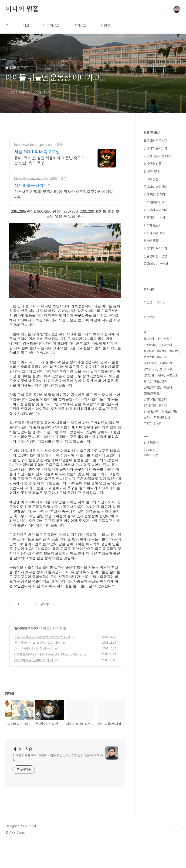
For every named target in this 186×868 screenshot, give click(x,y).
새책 (159, 339)
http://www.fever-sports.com (34, 145)
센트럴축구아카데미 (33, 185)
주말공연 (172, 375)
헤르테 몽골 (151, 241)
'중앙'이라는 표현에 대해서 (34, 685)
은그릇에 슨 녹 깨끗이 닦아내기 (37, 667)
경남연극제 (150, 406)
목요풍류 (174, 351)
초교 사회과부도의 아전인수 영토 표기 (42, 661)
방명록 (105, 26)
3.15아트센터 (152, 412)
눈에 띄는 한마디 (154, 195)
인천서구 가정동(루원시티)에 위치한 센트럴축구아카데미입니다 (64, 194)
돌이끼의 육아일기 (155, 248)
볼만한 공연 (150, 369)
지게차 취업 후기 (154, 233)
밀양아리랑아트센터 (155, 399)
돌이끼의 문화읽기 (155, 148)
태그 (26, 26)
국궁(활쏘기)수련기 (156, 264)
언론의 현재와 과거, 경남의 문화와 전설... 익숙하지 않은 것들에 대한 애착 (58, 782)
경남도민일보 (170, 412)
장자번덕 (149, 339)
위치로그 (80, 26)
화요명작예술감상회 (155, 381)
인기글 (161, 302)
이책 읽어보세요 (154, 202)
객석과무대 (165, 345)
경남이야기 (165, 363)
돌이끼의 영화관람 (155, 187)
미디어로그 (51, 26)
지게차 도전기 (152, 225)
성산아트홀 (166, 369)
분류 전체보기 (152, 133)
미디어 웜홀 (22, 9)
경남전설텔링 (152, 171)
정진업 (163, 406)
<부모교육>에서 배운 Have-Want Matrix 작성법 (48, 679)
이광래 (168, 387)
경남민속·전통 (152, 164)
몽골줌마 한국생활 (155, 256)
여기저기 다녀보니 (155, 210)
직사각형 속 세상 (154, 218)
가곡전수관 (150, 363)
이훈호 (160, 375)
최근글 (148, 302)
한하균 (168, 339)
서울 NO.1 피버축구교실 (37, 152)
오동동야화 (150, 345)
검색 (166, 9)
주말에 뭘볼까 (162, 418)
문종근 (147, 424)
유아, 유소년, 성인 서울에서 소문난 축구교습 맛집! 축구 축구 (49, 160)
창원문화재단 (151, 393)
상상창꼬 (149, 351)
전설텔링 (149, 357)
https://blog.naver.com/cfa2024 (36, 178)
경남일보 (162, 357)
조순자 (147, 418)
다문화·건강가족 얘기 (157, 156)
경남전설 (149, 375)
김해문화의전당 (153, 387)
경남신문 (162, 351)
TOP (177, 852)
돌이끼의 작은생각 (27, 653)
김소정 (158, 424)
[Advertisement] (94, 601)
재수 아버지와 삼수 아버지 (34, 673)
